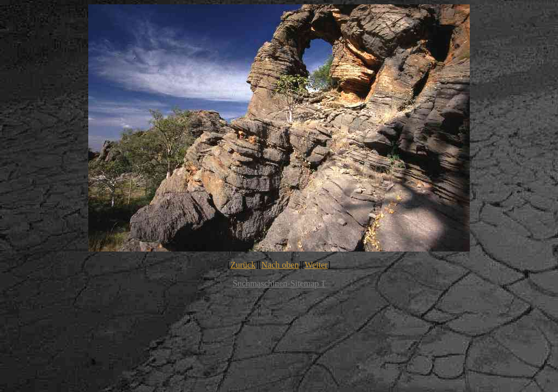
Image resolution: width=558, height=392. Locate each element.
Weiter (316, 265)
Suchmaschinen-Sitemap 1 (279, 283)
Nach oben (280, 265)
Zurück (243, 265)
